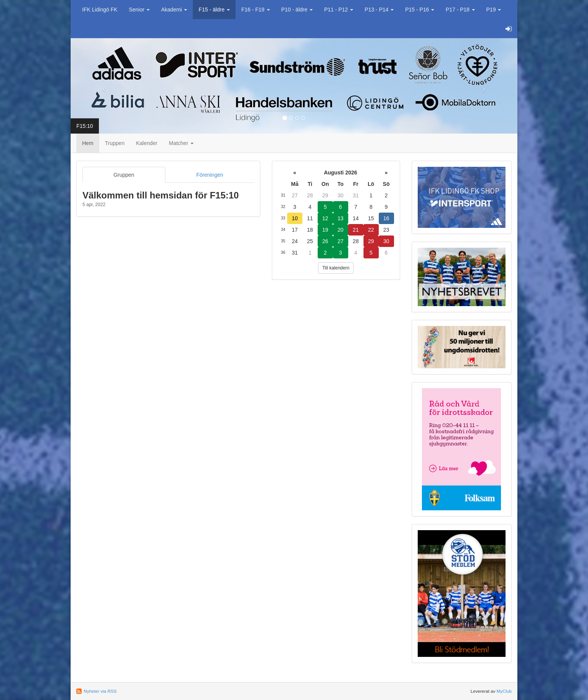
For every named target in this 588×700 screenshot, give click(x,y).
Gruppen (124, 175)
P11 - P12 (339, 10)
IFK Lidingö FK (100, 10)
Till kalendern (336, 268)
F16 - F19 (256, 10)
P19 (494, 10)
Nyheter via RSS (100, 691)
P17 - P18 (460, 10)
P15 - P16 (420, 10)
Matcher (181, 143)
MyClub (504, 691)
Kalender (147, 143)
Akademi (174, 10)
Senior (139, 10)
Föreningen (210, 175)
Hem (88, 143)
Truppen (115, 143)
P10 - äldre (297, 10)
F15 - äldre (214, 10)
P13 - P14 (379, 10)
